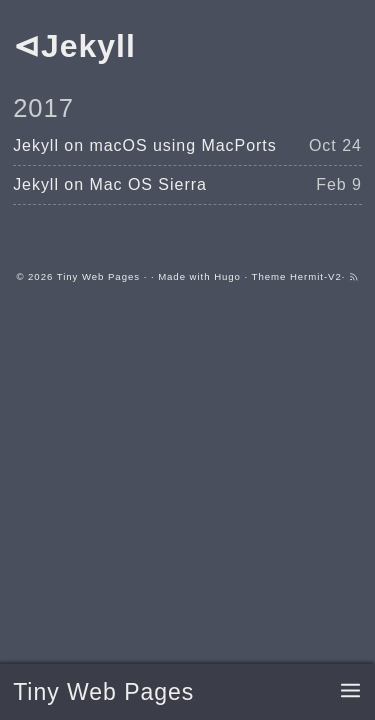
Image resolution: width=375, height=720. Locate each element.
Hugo (227, 276)
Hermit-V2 (316, 276)
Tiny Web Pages (103, 692)
